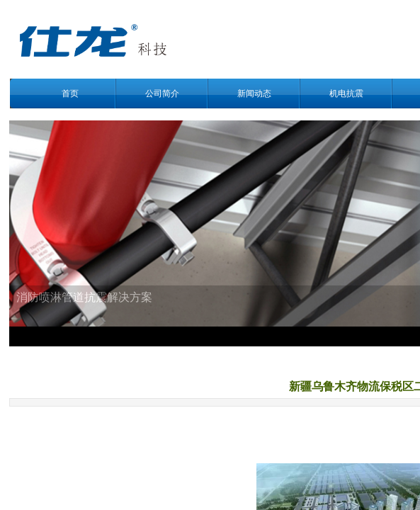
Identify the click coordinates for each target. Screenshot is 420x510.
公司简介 (162, 93)
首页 (70, 93)
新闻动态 (254, 93)
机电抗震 (346, 93)
